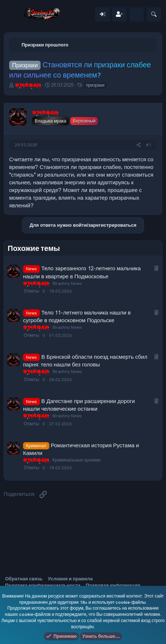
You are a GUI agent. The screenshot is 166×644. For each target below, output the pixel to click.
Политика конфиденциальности (43, 585)
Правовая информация (113, 585)
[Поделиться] (139, 145)
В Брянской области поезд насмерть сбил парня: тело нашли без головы (85, 361)
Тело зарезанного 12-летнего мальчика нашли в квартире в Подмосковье (82, 272)
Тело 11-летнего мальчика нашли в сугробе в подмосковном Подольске (77, 317)
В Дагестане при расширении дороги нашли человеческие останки (79, 405)
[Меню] (14, 14)
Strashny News (67, 283)
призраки (95, 85)
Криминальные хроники (76, 460)
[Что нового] (137, 14)
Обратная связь (24, 579)
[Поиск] (154, 14)
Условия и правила (70, 579)
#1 (149, 145)
